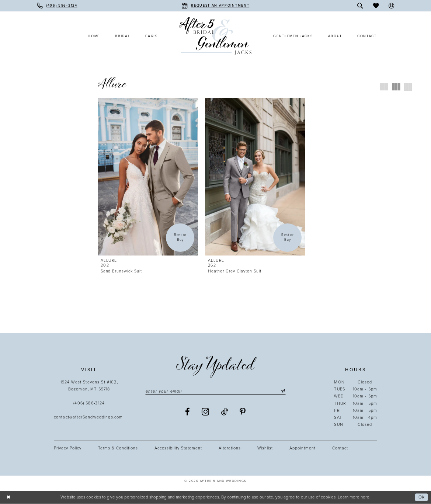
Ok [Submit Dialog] (422, 497)
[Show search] (360, 6)
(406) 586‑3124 (89, 403)
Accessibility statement (178, 448)
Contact (340, 448)
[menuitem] (57, 6)
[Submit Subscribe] (282, 391)
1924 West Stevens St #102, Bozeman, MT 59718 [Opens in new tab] (89, 386)
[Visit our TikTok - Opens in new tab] (225, 412)
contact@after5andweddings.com (89, 417)
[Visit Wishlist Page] (376, 6)
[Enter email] (216, 391)
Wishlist (265, 448)
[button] (392, 6)
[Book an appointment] (215, 6)
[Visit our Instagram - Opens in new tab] (206, 412)
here (365, 497)
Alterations (230, 448)
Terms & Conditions (118, 448)
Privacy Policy (68, 448)
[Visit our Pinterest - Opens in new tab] (243, 412)
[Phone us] (57, 6)
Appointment (303, 448)
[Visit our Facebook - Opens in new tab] (188, 412)
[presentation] (148, 177)
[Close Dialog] (8, 497)
